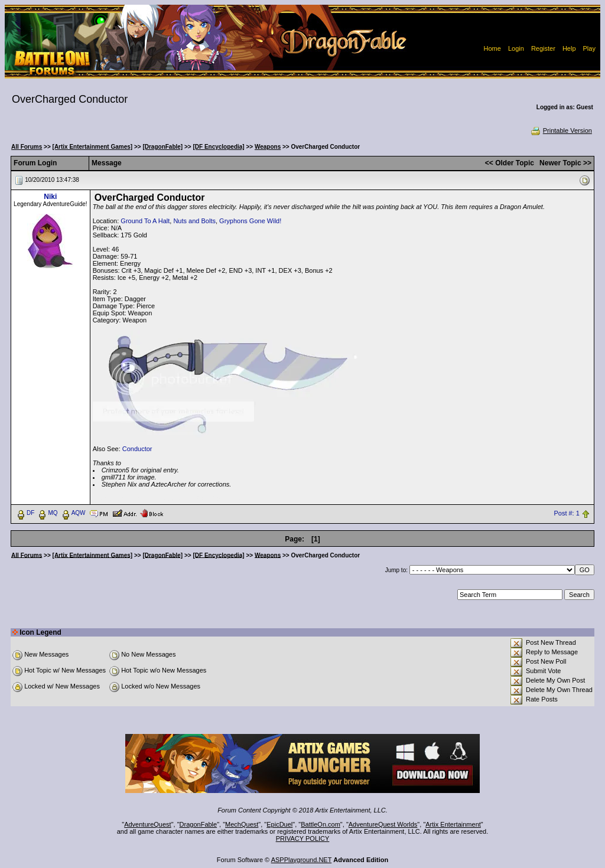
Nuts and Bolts (194, 221)
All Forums (27, 147)
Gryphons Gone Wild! (250, 221)
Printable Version (561, 130)
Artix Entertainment (453, 824)
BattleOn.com (321, 824)
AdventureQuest (148, 824)
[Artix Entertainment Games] (93, 147)
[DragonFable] (162, 147)
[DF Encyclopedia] (218, 147)
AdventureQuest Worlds (383, 824)
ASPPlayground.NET (302, 860)
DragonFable (199, 824)
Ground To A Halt (145, 221)
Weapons (268, 147)
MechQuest (242, 824)
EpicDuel (279, 824)
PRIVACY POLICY (303, 838)
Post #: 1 (566, 513)
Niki (50, 197)
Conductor (137, 449)
